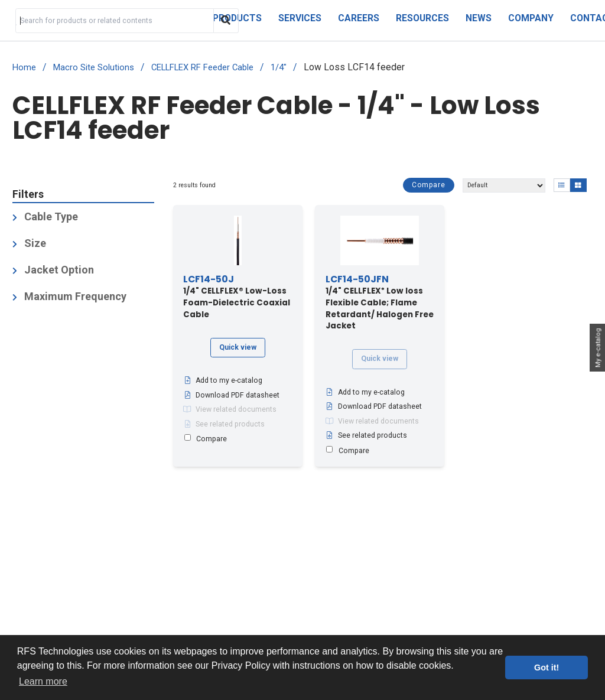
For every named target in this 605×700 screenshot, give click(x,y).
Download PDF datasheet (231, 395)
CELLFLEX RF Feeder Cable (202, 68)
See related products (224, 424)
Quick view (238, 347)
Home (24, 68)
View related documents (230, 409)
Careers (359, 18)
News (479, 18)
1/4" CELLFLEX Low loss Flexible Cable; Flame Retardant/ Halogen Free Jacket (380, 303)
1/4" (279, 68)
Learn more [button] (43, 681)
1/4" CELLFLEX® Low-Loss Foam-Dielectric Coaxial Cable (237, 297)
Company (531, 18)
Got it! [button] (547, 668)
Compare (429, 185)
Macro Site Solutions (94, 68)
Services (300, 18)
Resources (422, 18)
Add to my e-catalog (223, 380)
